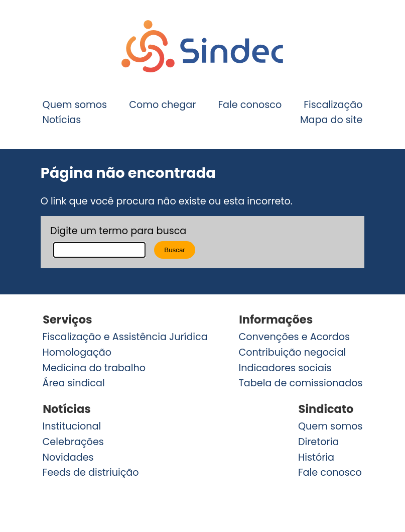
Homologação (77, 352)
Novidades (68, 457)
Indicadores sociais (285, 368)
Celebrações (73, 442)
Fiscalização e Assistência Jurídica (125, 337)
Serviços (67, 320)
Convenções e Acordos (294, 337)
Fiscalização (333, 104)
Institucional (72, 426)
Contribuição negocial (292, 352)
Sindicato (326, 409)
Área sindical (74, 383)
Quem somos (75, 104)
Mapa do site (331, 120)
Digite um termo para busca (118, 231)
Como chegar (162, 104)
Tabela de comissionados (300, 383)
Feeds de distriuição (91, 472)
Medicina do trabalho (94, 368)
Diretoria (318, 442)
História (316, 457)
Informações (276, 320)
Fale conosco (250, 104)
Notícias (62, 120)
